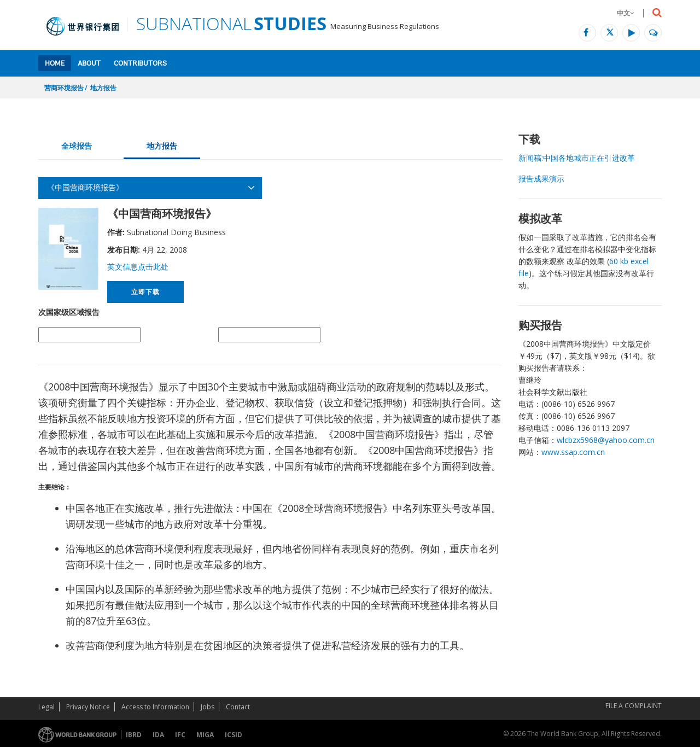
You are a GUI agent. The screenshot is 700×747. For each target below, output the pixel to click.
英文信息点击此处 (138, 267)
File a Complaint (634, 706)
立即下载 (145, 292)
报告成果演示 (541, 179)
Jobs (208, 707)
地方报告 (103, 88)
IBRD (134, 735)
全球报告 (77, 146)
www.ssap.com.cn (573, 452)
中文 (626, 13)
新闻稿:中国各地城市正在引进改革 (577, 158)
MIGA (205, 735)
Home (55, 64)
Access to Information (155, 707)
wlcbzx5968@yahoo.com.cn (606, 440)
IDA (158, 735)
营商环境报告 (64, 88)
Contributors (140, 64)
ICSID (234, 735)
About (89, 64)
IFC (180, 735)
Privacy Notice (88, 707)
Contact (238, 707)
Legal (46, 707)
